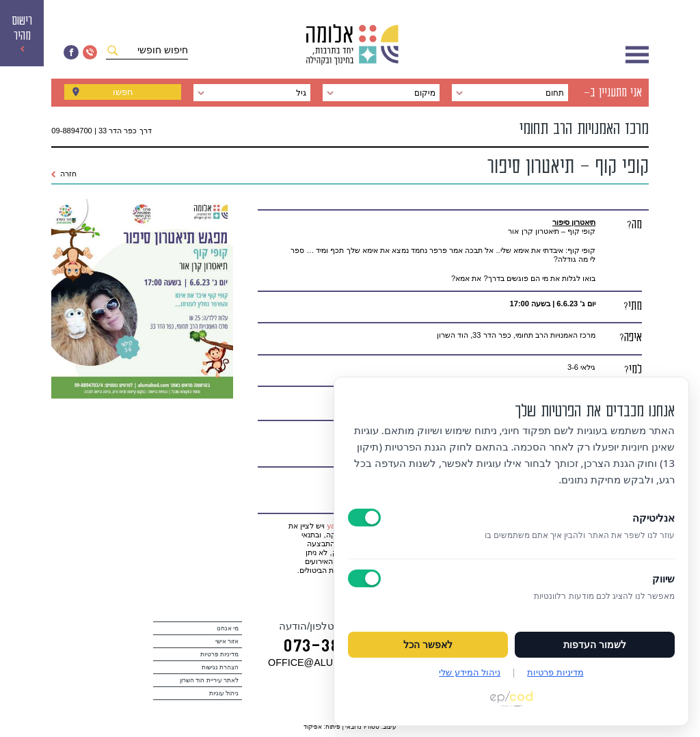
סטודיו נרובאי (362, 727)
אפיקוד (313, 727)
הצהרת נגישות (220, 667)
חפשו (123, 93)
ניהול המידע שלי (470, 672)
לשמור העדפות (595, 645)
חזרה (64, 174)
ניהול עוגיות (224, 693)
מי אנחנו (228, 628)
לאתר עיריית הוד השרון (210, 680)
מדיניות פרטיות (220, 654)
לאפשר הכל (428, 645)
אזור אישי (227, 641)
